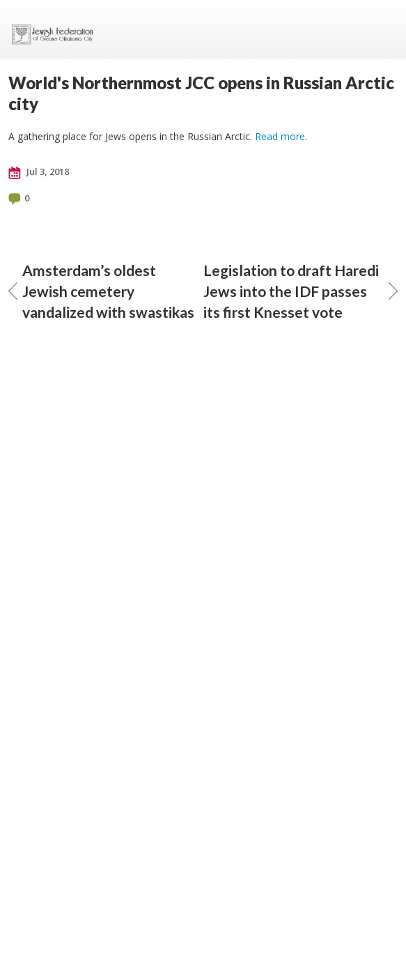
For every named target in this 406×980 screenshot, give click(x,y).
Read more (280, 136)
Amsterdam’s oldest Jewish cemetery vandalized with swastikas (101, 291)
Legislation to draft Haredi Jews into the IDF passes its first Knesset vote (301, 291)
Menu (382, 29)
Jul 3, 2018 (39, 172)
